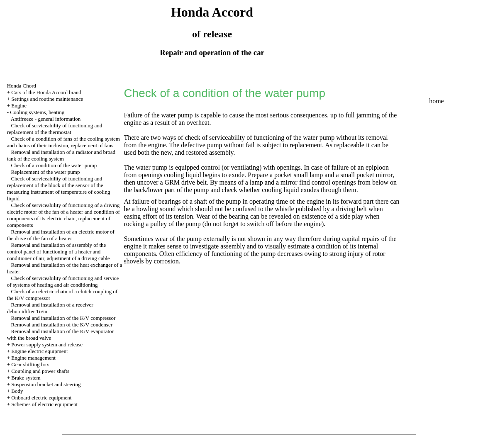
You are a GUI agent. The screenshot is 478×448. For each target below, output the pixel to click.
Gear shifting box (30, 364)
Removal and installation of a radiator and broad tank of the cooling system (61, 155)
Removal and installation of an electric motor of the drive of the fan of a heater (61, 235)
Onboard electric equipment (41, 398)
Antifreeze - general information (46, 119)
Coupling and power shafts (40, 371)
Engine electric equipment (39, 351)
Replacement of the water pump (45, 172)
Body (17, 391)
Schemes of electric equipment (44, 404)
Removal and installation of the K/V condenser (62, 325)
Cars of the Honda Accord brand (46, 92)
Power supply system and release (47, 345)
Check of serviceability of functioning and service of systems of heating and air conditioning (63, 281)
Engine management (33, 358)
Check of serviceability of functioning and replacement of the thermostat (55, 129)
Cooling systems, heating (37, 112)
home (437, 101)
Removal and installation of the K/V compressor (63, 318)
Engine (19, 106)
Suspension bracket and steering (46, 384)
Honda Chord (22, 86)
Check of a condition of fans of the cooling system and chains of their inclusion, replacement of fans (63, 142)
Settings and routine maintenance (47, 99)
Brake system (26, 378)
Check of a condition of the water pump (54, 165)
